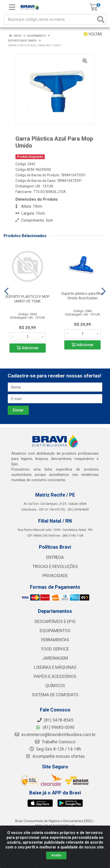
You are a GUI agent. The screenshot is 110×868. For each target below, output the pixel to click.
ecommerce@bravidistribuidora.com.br (55, 735)
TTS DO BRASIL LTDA (49, 192)
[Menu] (12, 7)
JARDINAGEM (55, 658)
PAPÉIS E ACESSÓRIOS (55, 677)
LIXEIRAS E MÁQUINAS (55, 667)
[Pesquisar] (101, 19)
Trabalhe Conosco (55, 742)
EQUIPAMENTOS (55, 631)
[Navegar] (6, 291)
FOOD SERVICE (55, 649)
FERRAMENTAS (55, 640)
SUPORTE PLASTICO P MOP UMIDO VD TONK (27, 299)
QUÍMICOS (55, 686)
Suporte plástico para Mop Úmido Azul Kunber (82, 296)
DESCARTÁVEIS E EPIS (55, 622)
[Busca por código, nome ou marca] (50, 19)
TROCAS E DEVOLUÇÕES (55, 567)
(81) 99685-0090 (55, 727)
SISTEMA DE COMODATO (55, 695)
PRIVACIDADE (55, 576)
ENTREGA (55, 557)
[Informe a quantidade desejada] (28, 337)
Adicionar (28, 348)
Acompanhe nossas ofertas (55, 756)
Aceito (56, 855)
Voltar (93, 34)
